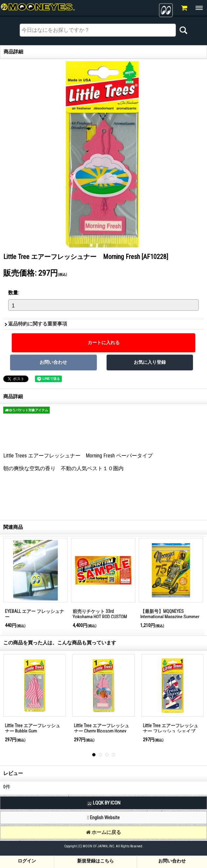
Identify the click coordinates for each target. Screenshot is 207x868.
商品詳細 (13, 397)
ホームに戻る (103, 832)
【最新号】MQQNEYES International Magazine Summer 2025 (170, 617)
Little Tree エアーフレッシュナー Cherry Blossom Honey (102, 728)
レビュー (13, 773)
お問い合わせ (172, 861)
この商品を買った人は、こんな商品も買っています (60, 643)
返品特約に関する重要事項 (38, 324)
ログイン (27, 861)
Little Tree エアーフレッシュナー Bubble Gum (33, 728)
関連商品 (13, 527)
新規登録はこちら (95, 861)
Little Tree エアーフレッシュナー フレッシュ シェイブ (171, 728)
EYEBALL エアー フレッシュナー (34, 614)
